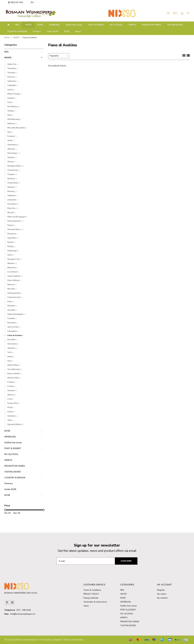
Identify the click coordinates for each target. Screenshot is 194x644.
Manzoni (12, 284)
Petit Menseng (15, 119)
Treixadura (13, 68)
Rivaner (12, 242)
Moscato (12, 289)
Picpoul (12, 225)
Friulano (12, 382)
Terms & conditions (92, 590)
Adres (86, 606)
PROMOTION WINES (152, 25)
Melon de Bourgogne (18, 217)
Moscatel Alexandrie (17, 128)
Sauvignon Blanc (16, 166)
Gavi (10, 361)
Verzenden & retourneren (95, 602)
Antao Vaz (13, 64)
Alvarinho (13, 348)
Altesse (12, 395)
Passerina (13, 323)
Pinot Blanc (13, 204)
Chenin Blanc (14, 183)
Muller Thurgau (15, 94)
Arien (11, 115)
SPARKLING (54, 25)
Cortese (12, 386)
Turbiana (12, 157)
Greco (11, 255)
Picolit (11, 407)
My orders (162, 594)
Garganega (13, 251)
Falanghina (13, 331)
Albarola (12, 149)
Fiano (11, 301)
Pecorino (12, 77)
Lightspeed (57, 640)
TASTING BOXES (175, 25)
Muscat (12, 212)
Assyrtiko (12, 310)
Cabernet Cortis (15, 297)
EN (33, 2)
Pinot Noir (13, 340)
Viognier (13, 174)
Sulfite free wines (74, 25)
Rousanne (13, 234)
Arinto (11, 140)
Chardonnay (14, 170)
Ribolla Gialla (14, 378)
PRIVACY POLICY (91, 594)
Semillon (12, 178)
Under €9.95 (53, 31)
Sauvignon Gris (15, 259)
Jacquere (12, 390)
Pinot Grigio (14, 153)
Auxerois (12, 187)
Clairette (12, 318)
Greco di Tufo (14, 327)
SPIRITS (132, 25)
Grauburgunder (15, 293)
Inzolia (11, 90)
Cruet (11, 399)
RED (17, 25)
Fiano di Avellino (30, 38)
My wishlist (162, 598)
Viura (11, 102)
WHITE (28, 25)
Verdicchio (13, 81)
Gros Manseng (15, 369)
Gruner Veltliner (15, 276)
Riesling (12, 191)
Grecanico (13, 416)
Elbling (12, 246)
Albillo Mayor (14, 365)
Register (161, 590)
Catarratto (13, 85)
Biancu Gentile (15, 373)
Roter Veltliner (15, 280)
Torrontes (13, 73)
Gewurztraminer (16, 221)
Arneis (11, 356)
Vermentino (13, 145)
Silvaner (12, 162)
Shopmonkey (78, 640)
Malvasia (12, 123)
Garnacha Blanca (16, 424)
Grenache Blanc (16, 229)
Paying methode (91, 598)
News (78, 31)
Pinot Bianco (14, 106)
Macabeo (12, 306)
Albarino (12, 263)
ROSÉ (67, 31)
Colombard (13, 272)
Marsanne (13, 267)
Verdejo (12, 111)
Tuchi (11, 352)
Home (7, 38)
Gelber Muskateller (17, 314)
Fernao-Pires (14, 403)
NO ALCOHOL (116, 25)
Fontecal (12, 136)
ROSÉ (40, 25)
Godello (12, 98)
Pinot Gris (13, 208)
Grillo (11, 420)
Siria (10, 132)
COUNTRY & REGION (17, 31)
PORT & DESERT (96, 25)
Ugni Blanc (13, 238)
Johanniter (13, 200)
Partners (37, 31)
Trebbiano (13, 195)
